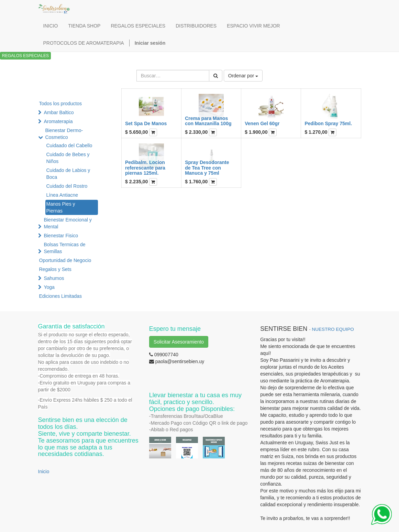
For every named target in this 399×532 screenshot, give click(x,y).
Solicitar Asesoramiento (179, 342)
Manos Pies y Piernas (61, 207)
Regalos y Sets (55, 269)
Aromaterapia (58, 121)
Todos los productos (61, 104)
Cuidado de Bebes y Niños (68, 158)
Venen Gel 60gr (262, 123)
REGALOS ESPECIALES (25, 56)
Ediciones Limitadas (61, 296)
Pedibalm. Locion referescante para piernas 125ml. (145, 168)
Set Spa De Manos (146, 123)
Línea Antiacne (62, 195)
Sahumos (54, 278)
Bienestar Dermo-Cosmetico (64, 134)
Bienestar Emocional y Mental (68, 223)
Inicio (44, 471)
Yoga (49, 287)
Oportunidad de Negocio (65, 260)
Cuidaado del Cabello (69, 145)
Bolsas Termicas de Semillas (64, 248)
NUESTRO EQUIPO (333, 329)
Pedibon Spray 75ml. (328, 123)
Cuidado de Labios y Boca (68, 174)
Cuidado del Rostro (67, 186)
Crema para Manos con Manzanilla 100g (208, 121)
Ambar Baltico (59, 112)
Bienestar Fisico (61, 236)
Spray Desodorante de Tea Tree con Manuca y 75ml (207, 168)
